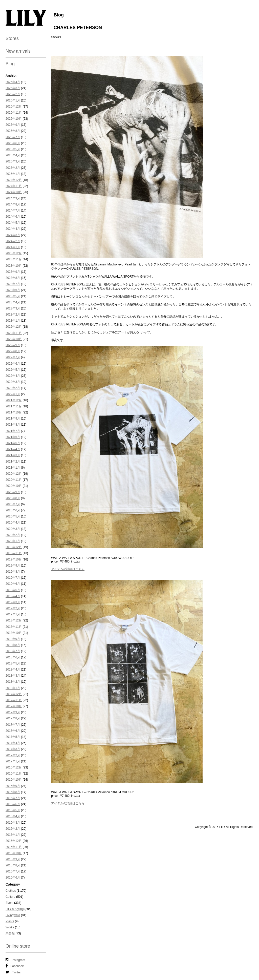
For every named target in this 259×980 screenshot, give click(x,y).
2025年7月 (13, 137)
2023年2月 (13, 315)
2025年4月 (13, 155)
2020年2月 (13, 535)
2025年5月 (13, 149)
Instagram (15, 960)
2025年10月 (14, 119)
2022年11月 (14, 333)
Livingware (13, 915)
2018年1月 (13, 688)
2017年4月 (13, 743)
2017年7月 (13, 725)
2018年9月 (13, 639)
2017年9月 (13, 712)
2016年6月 (13, 804)
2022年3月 (13, 382)
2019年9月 (13, 566)
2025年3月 (13, 161)
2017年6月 (13, 731)
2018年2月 (13, 682)
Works (10, 927)
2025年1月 (13, 174)
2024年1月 (13, 247)
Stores (12, 38)
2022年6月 (13, 364)
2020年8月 (13, 498)
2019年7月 (13, 578)
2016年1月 (13, 835)
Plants (10, 921)
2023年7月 (13, 284)
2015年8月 (13, 865)
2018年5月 (13, 663)
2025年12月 (14, 107)
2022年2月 (13, 388)
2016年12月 (14, 767)
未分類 (10, 933)
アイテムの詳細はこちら (68, 569)
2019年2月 (13, 608)
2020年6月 (13, 510)
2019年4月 (13, 596)
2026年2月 (13, 94)
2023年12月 (14, 253)
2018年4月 (13, 670)
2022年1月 (13, 394)
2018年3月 (13, 676)
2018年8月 (13, 645)
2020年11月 (14, 480)
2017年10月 (14, 706)
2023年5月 (13, 296)
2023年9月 (13, 272)
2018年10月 (14, 633)
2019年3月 (13, 602)
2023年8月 (13, 278)
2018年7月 (13, 651)
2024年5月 (13, 223)
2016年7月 (13, 798)
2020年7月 (13, 504)
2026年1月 (13, 100)
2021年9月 (13, 419)
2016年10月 (14, 780)
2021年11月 (14, 406)
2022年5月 (13, 370)
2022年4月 (13, 376)
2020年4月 (13, 523)
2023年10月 (14, 266)
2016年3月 (13, 823)
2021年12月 (14, 400)
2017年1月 (13, 761)
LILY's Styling (15, 909)
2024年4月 (13, 229)
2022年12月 (14, 327)
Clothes (11, 891)
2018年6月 (13, 657)
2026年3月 (13, 88)
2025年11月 (14, 113)
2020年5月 (13, 516)
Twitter (13, 972)
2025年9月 (13, 125)
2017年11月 (14, 700)
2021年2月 (13, 462)
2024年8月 (13, 204)
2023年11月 (14, 259)
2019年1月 (13, 614)
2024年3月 (13, 235)
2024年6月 (13, 217)
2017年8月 (13, 718)
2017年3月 (13, 749)
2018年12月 (14, 620)
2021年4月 (13, 449)
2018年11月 (14, 627)
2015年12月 (14, 841)
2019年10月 (14, 559)
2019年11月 (14, 553)
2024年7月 (13, 211)
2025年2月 (13, 168)
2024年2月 (13, 241)
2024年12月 (14, 180)
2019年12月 (14, 547)
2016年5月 (13, 810)
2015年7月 (13, 871)
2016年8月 (13, 792)
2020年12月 (14, 474)
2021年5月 (13, 443)
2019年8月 (13, 572)
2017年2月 (13, 755)
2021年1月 (13, 468)
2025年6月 (13, 143)
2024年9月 (13, 198)
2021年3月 (13, 455)
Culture (10, 897)
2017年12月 (14, 694)
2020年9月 (13, 492)
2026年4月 (13, 82)
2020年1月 (13, 541)
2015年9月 (13, 859)
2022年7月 (13, 357)
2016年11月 (14, 774)
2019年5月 (13, 590)
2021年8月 (13, 425)
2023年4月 (13, 302)
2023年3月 (13, 308)
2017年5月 (13, 737)
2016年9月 (13, 786)
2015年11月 (14, 847)
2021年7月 (13, 431)
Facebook (15, 966)
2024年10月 (14, 192)
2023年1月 (13, 321)
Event (9, 903)
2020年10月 (14, 486)
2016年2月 (13, 829)
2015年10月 (14, 853)
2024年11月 (14, 186)
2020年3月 (13, 529)
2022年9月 (13, 345)
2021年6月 (13, 437)
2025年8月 (13, 131)
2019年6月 (13, 584)
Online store (18, 946)
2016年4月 (13, 816)
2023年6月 (13, 290)
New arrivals (18, 51)
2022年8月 (13, 351)
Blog (10, 64)
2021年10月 (14, 412)
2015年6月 (13, 878)
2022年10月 (14, 339)
